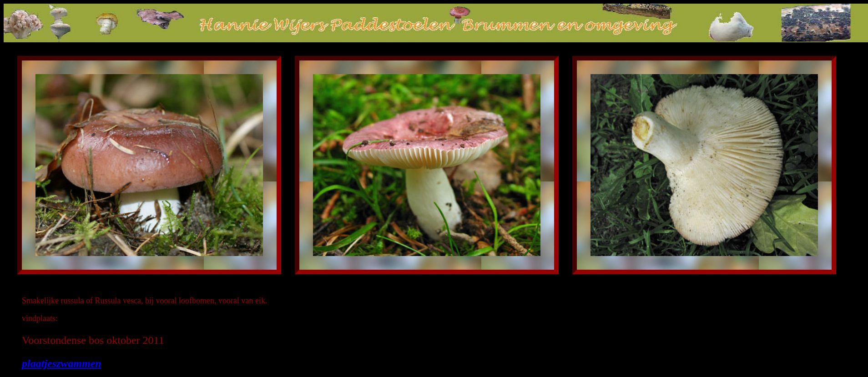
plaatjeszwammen (62, 363)
